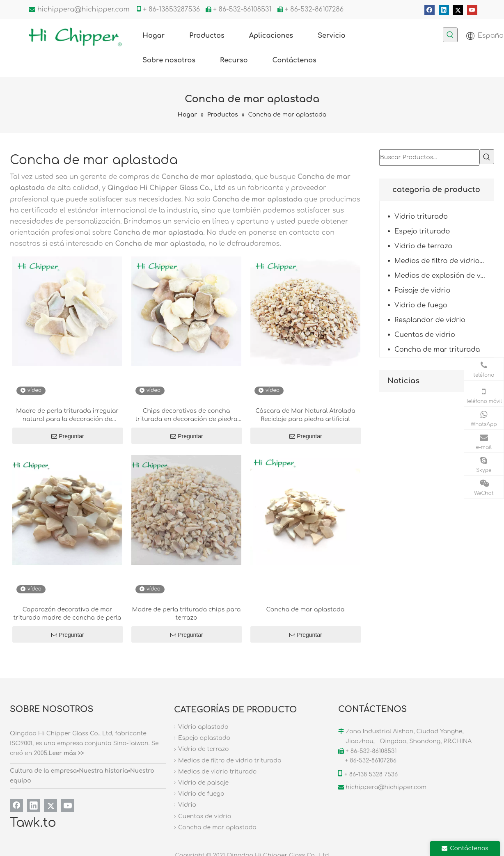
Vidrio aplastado (203, 727)
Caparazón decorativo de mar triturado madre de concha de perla (68, 614)
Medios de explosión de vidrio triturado (444, 276)
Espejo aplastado (204, 738)
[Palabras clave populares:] (450, 35)
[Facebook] (430, 10)
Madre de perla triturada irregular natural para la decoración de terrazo (67, 416)
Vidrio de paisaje (203, 783)
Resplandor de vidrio (430, 320)
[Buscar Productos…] (429, 158)
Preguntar (68, 436)
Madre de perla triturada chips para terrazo (186, 614)
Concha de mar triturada (437, 350)
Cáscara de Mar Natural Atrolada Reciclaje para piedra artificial (305, 415)
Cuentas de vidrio (425, 335)
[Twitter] (458, 10)
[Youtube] (472, 10)
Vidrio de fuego (421, 305)
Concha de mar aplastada (306, 610)
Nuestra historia (103, 771)
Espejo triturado (422, 231)
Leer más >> (66, 753)
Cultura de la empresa (43, 771)
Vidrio (187, 805)
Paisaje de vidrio (422, 291)
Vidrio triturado (421, 217)
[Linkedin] (444, 10)
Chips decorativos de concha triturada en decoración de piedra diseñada (186, 416)
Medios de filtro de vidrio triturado (444, 261)
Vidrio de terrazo (423, 246)
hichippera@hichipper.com (84, 9)
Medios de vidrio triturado (217, 772)
